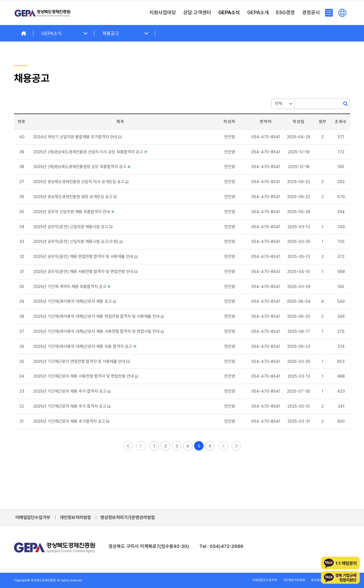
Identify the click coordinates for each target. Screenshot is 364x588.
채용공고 (111, 33)
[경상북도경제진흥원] (43, 13)
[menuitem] (163, 13)
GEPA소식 (52, 33)
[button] (230, 137)
